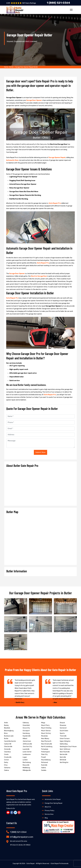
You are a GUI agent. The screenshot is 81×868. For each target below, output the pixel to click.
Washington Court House (68, 747)
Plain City (44, 754)
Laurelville (26, 749)
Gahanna (7, 768)
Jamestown (27, 741)
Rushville (44, 765)
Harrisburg (26, 733)
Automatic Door (12, 160)
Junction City (27, 747)
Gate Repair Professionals (60, 864)
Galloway (26, 723)
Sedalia (44, 770)
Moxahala (44, 736)
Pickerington (46, 752)
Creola (6, 754)
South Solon (64, 731)
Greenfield (26, 725)
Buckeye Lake (9, 736)
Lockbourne (27, 754)
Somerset (63, 728)
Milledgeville (27, 770)
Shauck (62, 723)
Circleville (7, 749)
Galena (6, 770)
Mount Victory (46, 733)
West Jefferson (65, 749)
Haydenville (27, 736)
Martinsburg (27, 762)
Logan (25, 757)
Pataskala (45, 749)
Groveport (26, 731)
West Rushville (65, 752)
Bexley (6, 725)
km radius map (40, 538)
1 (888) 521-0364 (18, 832)
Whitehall (63, 760)
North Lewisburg (47, 747)
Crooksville (8, 757)
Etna (6, 765)
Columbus (7, 752)
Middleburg (26, 768)
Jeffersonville (27, 744)
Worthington (64, 762)
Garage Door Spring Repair (54, 803)
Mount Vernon (46, 731)
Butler (12, 67)
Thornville (63, 736)
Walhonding (64, 744)
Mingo (43, 723)
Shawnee (63, 725)
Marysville (26, 765)
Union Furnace (65, 739)
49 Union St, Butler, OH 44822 (20, 845)
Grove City (26, 728)
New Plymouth (46, 741)
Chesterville (8, 747)
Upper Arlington (65, 741)
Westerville (64, 754)
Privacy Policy (50, 811)
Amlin (6, 723)
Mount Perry (45, 725)
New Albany (45, 739)
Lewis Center (27, 752)
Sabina (44, 768)
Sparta (62, 733)
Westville (63, 757)
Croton (6, 760)
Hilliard (25, 739)
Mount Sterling (46, 728)
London (25, 760)
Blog (46, 818)
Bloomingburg (9, 731)
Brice (6, 733)
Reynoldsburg (46, 760)
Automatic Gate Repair (53, 799)
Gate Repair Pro (55, 203)
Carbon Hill (8, 744)
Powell (43, 757)
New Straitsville (47, 744)
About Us (48, 807)
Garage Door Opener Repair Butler (26, 67)
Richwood (45, 762)
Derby (6, 762)
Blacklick (7, 728)
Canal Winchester (10, 741)
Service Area (49, 814)
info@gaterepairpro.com (22, 837)
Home (6, 67)
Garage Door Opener (34, 100)
